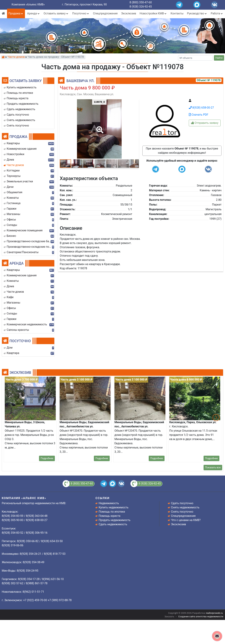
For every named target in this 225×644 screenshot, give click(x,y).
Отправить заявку (205, 123)
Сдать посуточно (182, 503)
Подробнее (47, 458)
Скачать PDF (199, 115)
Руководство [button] (197, 13)
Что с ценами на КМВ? (186, 520)
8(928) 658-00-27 (201, 108)
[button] (99, 127)
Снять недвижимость (185, 507)
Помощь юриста (109, 516)
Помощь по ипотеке (112, 512)
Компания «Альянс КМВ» (28, 4)
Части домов (16, 57)
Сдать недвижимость (113, 524)
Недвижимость (109, 503)
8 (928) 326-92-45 (141, 7)
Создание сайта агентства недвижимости (201, 617)
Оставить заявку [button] (56, 13)
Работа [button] (217, 13)
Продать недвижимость (115, 520)
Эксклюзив (129, 13)
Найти (219, 58)
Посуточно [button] (81, 13)
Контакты (177, 13)
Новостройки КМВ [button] (153, 13)
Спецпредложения (105, 13)
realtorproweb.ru (214, 613)
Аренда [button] (33, 13)
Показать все (213, 467)
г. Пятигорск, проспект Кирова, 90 (84, 4)
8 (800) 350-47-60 (141, 2)
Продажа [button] (16, 13)
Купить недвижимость (113, 507)
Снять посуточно (182, 512)
